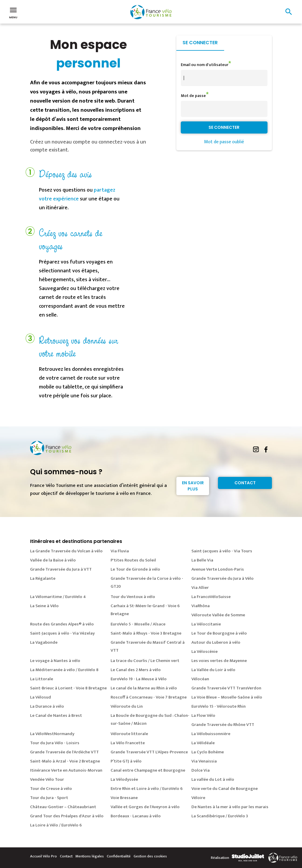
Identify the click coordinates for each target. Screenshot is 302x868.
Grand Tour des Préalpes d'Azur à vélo (67, 816)
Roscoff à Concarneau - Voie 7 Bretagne (149, 697)
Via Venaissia (204, 761)
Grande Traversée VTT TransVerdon (226, 688)
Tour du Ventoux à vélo (133, 597)
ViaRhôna (201, 606)
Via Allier (200, 588)
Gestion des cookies (150, 856)
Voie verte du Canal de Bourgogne (225, 789)
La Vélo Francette (128, 743)
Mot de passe (193, 96)
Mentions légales (90, 856)
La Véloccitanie (206, 624)
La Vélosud (41, 697)
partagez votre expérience (77, 195)
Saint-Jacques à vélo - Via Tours (222, 551)
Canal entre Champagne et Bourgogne (148, 770)
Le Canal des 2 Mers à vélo (136, 670)
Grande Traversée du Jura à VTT (61, 569)
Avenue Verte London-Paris (218, 569)
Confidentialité (119, 856)
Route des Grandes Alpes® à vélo (62, 624)
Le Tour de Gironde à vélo (135, 569)
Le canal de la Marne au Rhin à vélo (144, 688)
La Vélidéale (203, 743)
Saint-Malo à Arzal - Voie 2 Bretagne (65, 761)
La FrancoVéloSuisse (211, 597)
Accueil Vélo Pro (44, 856)
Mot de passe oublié (224, 142)
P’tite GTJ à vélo (126, 761)
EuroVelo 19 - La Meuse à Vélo (139, 679)
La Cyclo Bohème (208, 752)
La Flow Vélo (203, 715)
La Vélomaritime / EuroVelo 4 (58, 597)
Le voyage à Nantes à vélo (55, 661)
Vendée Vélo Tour (47, 779)
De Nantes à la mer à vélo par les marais (230, 807)
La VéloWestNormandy (52, 734)
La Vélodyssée (124, 779)
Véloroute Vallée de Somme (218, 615)
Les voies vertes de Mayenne (219, 661)
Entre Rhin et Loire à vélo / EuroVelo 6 (147, 789)
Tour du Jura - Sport (49, 798)
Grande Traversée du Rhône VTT (223, 725)
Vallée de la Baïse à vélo (53, 560)
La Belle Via (202, 560)
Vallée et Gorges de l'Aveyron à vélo (145, 807)
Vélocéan (200, 679)
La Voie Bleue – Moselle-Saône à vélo (227, 697)
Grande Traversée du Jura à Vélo (223, 578)
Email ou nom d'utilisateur (205, 65)
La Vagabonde (44, 642)
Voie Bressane (124, 798)
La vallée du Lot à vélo (213, 779)
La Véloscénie (205, 652)
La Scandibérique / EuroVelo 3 (220, 816)
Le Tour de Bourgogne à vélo (219, 633)
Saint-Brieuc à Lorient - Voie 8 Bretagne (68, 688)
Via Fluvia (120, 551)
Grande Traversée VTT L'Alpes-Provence (149, 752)
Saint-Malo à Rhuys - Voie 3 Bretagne (146, 633)
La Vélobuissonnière (211, 734)
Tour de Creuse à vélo (51, 789)
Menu (13, 12)
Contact (245, 483)
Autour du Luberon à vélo (216, 642)
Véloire (198, 798)
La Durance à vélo (47, 706)
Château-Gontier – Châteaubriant (63, 807)
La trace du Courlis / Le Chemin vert (145, 661)
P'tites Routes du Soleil (133, 560)
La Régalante (43, 578)
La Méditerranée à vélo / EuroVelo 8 (64, 670)
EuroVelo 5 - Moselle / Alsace (138, 624)
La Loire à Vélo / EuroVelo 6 (56, 825)
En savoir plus (193, 486)
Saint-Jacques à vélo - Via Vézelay (62, 633)
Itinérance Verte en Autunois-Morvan (66, 770)
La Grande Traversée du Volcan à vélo (66, 551)
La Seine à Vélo (44, 606)
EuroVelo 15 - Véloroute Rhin (219, 706)
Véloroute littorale (129, 734)
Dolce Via (201, 770)
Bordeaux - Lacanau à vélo (136, 816)
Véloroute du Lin (127, 706)
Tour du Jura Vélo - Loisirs (55, 743)
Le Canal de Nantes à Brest (56, 715)
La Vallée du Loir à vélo (213, 670)
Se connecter (200, 43)
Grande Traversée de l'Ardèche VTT (64, 752)
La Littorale (42, 679)
